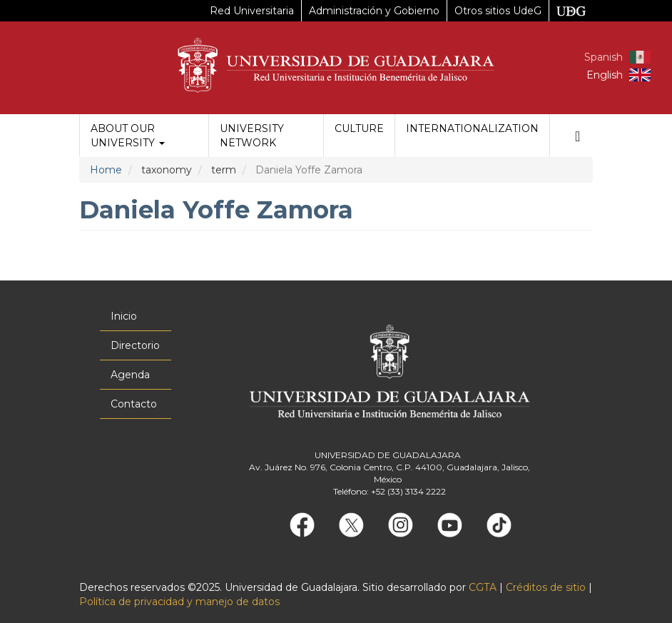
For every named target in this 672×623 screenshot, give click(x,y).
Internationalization (472, 128)
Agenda (130, 375)
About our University (128, 136)
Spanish (604, 57)
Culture (359, 128)
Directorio (135, 345)
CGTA (483, 587)
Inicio (124, 316)
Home (106, 170)
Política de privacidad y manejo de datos (179, 602)
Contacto (134, 404)
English (605, 75)
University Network (252, 136)
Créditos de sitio (546, 587)
